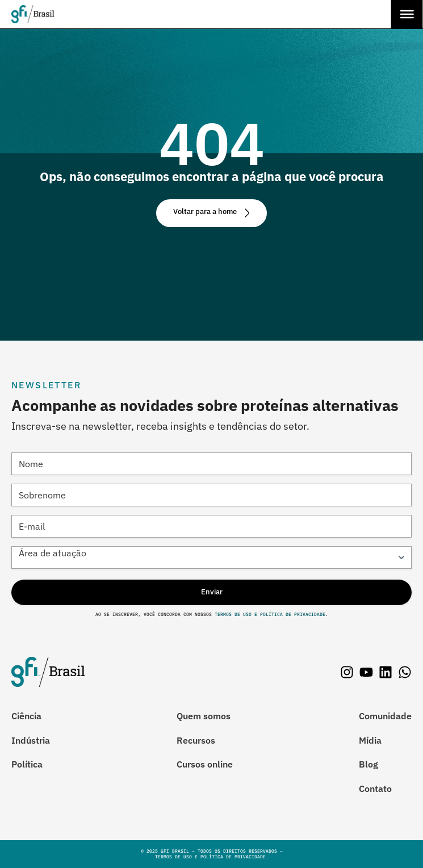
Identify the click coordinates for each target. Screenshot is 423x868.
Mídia (370, 740)
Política (27, 764)
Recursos (196, 740)
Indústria (31, 740)
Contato (375, 789)
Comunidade (385, 716)
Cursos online (205, 764)
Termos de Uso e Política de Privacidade (269, 614)
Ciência (26, 716)
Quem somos (204, 716)
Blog (368, 764)
